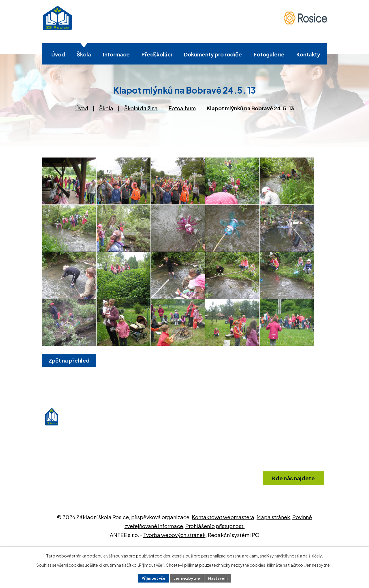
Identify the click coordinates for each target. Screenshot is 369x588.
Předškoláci (157, 54)
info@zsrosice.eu (208, 526)
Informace (116, 54)
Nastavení (220, 578)
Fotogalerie (269, 54)
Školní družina (141, 108)
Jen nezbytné (187, 578)
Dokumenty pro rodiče (213, 54)
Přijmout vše (152, 578)
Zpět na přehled (70, 403)
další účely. (313, 555)
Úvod (58, 54)
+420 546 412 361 (208, 515)
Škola (84, 54)
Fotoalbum (182, 108)
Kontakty (308, 54)
